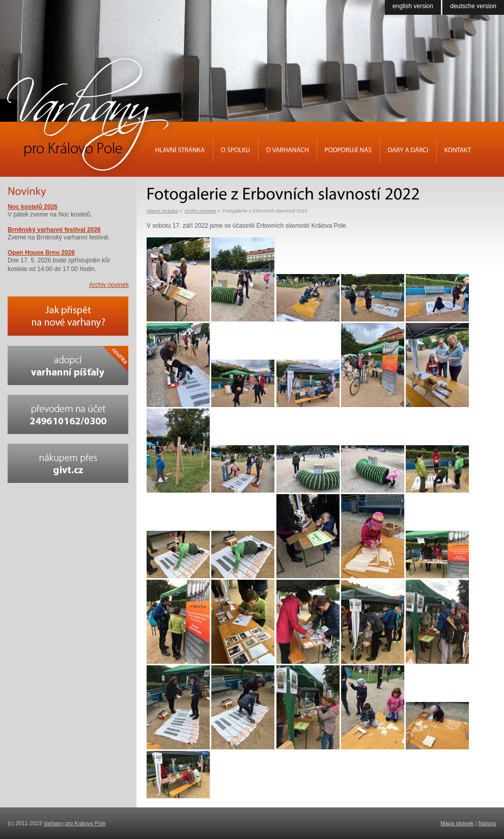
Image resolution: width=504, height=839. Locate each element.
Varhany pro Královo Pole (74, 823)
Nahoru (487, 823)
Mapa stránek (457, 823)
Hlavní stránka (162, 211)
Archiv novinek (200, 211)
